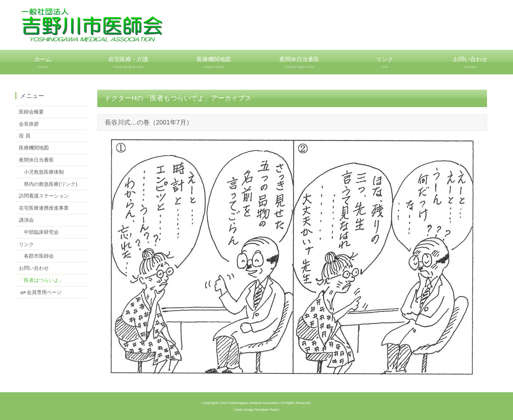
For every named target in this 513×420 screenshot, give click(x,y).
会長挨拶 (29, 124)
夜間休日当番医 (299, 63)
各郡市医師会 (36, 256)
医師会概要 (31, 112)
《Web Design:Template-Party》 (256, 409)
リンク (385, 63)
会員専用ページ (40, 292)
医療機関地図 (214, 63)
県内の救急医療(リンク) (48, 184)
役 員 (25, 136)
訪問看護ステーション (44, 196)
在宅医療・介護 (128, 63)
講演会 (26, 220)
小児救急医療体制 (41, 172)
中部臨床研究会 (39, 232)
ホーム (43, 63)
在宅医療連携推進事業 (44, 208)
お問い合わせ (470, 63)
